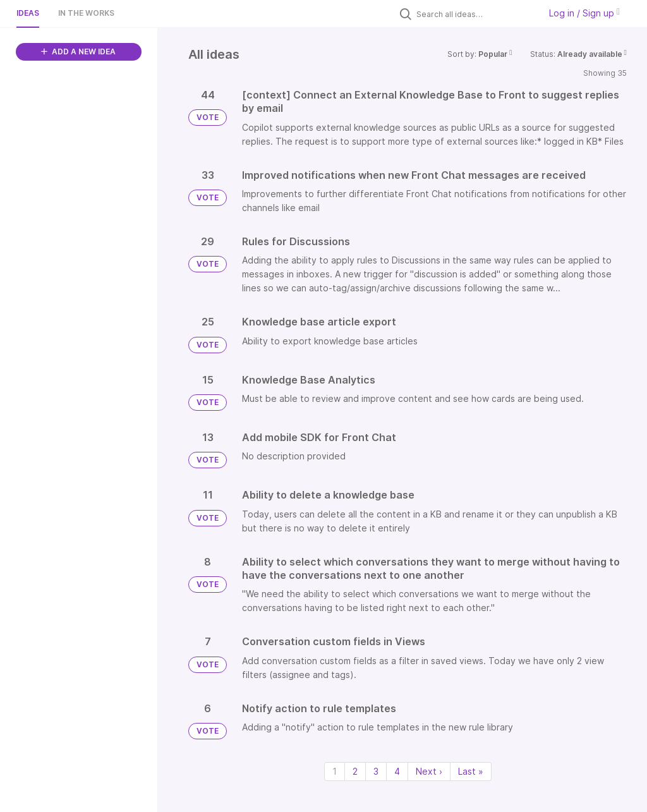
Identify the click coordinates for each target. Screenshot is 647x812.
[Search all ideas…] (475, 14)
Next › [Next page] (429, 771)
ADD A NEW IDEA (78, 52)
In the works (86, 13)
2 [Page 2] (355, 771)
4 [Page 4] (397, 771)
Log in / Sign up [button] (584, 13)
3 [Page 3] (376, 771)
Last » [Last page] (471, 771)
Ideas (28, 13)
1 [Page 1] (335, 771)
